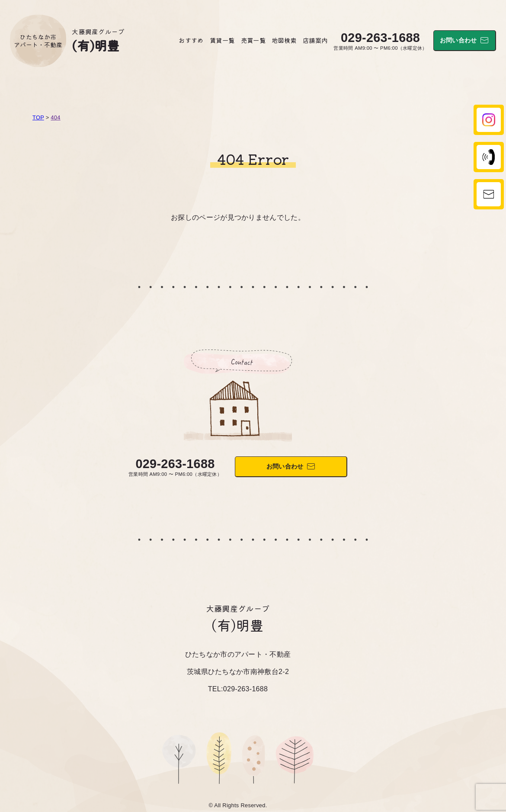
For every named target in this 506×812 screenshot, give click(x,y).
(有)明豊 (96, 45)
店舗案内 (315, 40)
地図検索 (284, 40)
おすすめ (191, 40)
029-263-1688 (380, 38)
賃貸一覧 (222, 40)
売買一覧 (253, 40)
